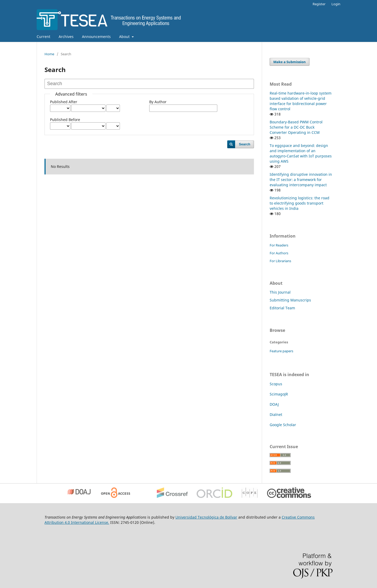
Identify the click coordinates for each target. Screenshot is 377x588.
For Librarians (280, 261)
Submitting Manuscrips (290, 300)
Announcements (96, 37)
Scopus (276, 384)
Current (43, 37)
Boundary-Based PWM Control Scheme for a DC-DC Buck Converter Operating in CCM (296, 127)
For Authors (279, 253)
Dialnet (276, 414)
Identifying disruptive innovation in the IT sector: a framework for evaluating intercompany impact (301, 180)
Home (49, 54)
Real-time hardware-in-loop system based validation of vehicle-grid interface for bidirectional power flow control (301, 101)
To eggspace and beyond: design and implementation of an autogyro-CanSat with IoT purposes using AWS (301, 153)
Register (319, 4)
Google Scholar (283, 425)
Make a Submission (290, 62)
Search (245, 144)
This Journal (280, 292)
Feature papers (281, 351)
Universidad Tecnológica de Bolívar (206, 517)
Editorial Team (282, 308)
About (125, 37)
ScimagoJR (279, 394)
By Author (158, 102)
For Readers (279, 245)
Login (336, 4)
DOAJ (274, 404)
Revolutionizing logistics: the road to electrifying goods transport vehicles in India (300, 203)
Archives (66, 37)
